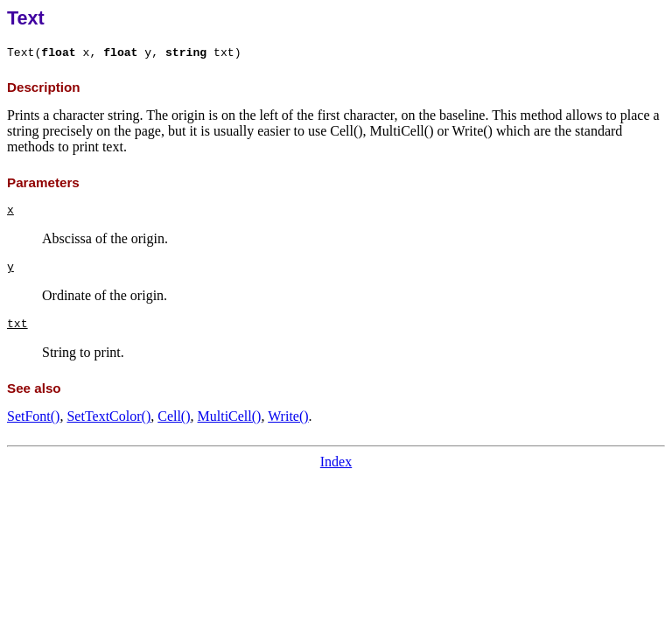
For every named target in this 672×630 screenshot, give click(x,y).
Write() (288, 416)
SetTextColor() (108, 416)
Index (336, 462)
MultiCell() (230, 416)
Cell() (174, 416)
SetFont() (33, 416)
